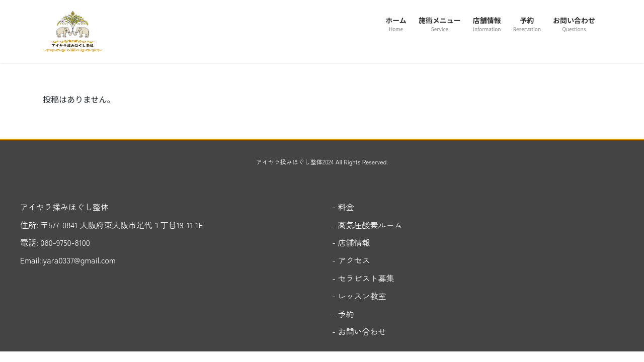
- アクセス (351, 260)
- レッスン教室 (359, 296)
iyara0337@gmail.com (78, 260)
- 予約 (343, 314)
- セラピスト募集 (363, 278)
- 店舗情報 (351, 242)
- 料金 (343, 207)
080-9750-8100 (64, 242)
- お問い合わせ (359, 331)
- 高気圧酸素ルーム (367, 225)
